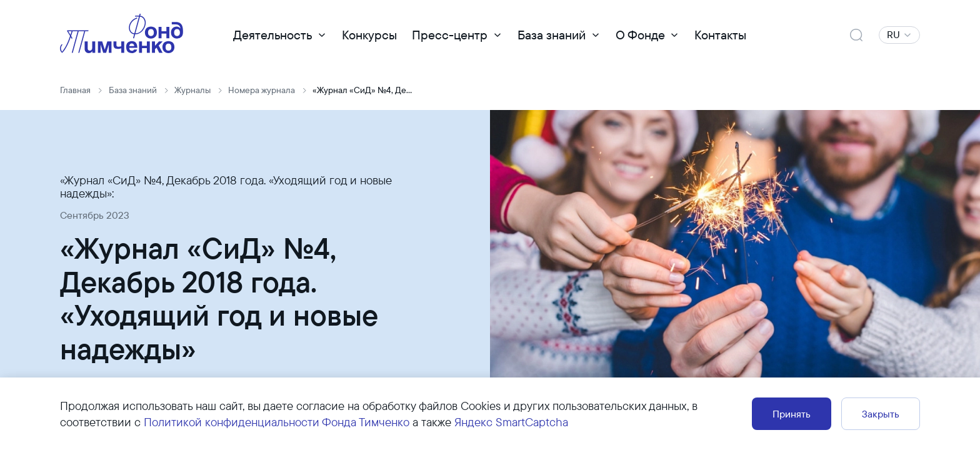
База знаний (552, 35)
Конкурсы (369, 35)
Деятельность (272, 35)
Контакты (720, 35)
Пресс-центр (450, 35)
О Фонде (640, 35)
